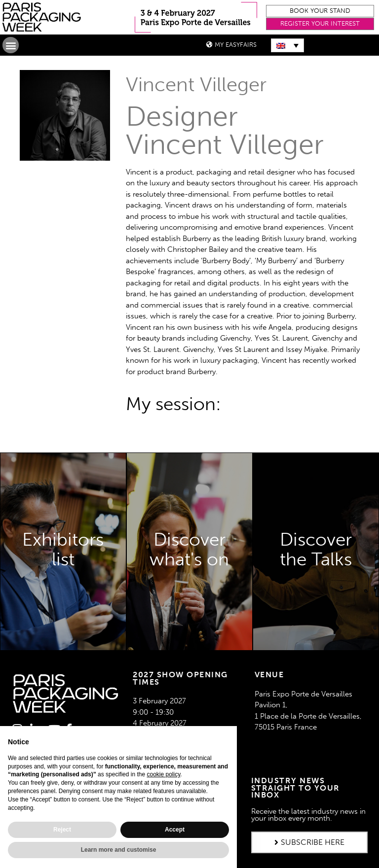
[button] (320, 11)
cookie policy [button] (163, 774)
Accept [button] (175, 830)
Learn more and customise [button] (119, 850)
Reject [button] (62, 830)
